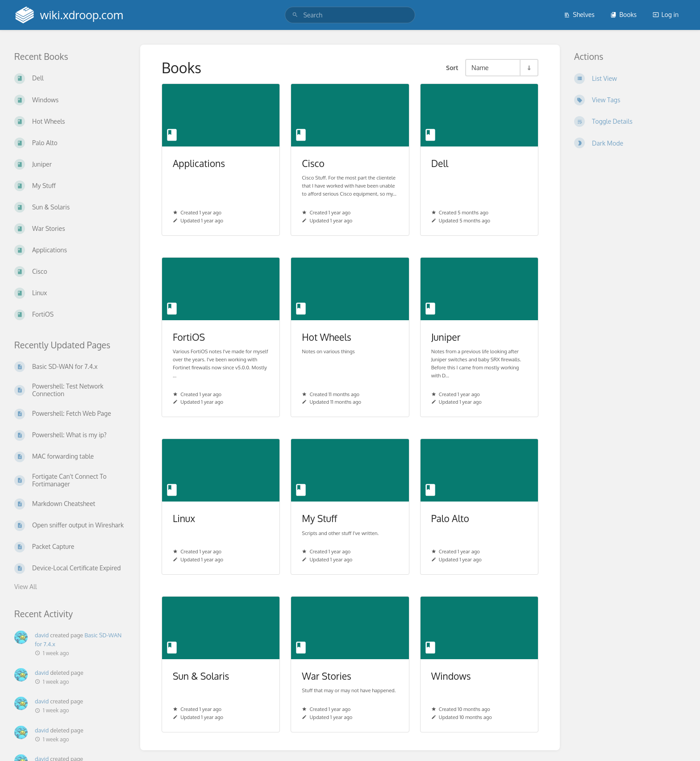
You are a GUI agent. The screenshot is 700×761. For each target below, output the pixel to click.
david (42, 635)
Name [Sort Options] (480, 67)
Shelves (579, 15)
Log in (666, 15)
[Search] (295, 15)
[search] (350, 15)
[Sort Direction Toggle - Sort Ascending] (529, 68)
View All (26, 587)
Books (623, 15)
